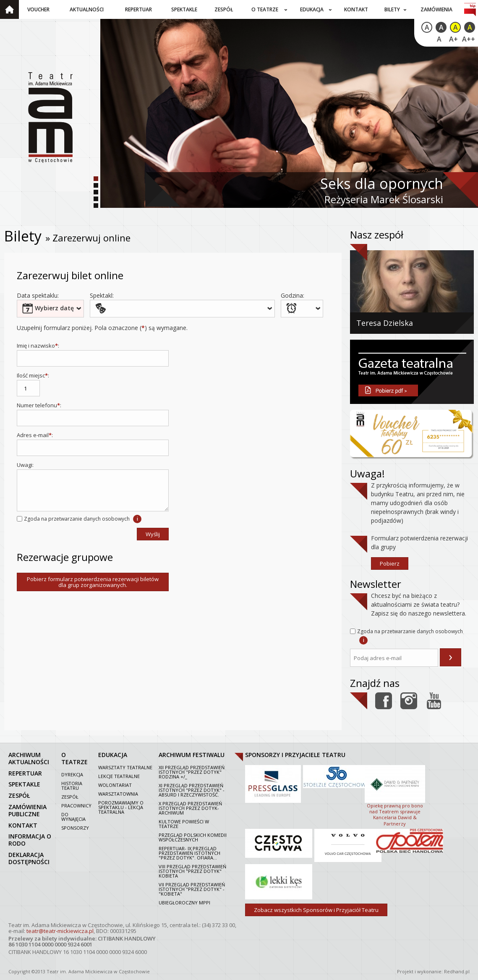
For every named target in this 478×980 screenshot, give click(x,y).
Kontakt (356, 9)
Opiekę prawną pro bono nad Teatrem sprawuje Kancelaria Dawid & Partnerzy (395, 795)
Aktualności (87, 9)
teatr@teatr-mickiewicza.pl (60, 931)
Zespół (224, 9)
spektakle (24, 784)
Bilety (392, 9)
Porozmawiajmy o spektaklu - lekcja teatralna (121, 807)
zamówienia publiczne (27, 810)
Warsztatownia (118, 794)
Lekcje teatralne (119, 776)
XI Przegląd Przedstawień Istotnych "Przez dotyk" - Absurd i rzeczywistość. (192, 790)
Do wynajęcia (73, 817)
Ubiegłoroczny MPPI (184, 903)
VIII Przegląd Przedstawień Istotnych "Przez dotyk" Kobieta (192, 871)
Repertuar (138, 9)
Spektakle (184, 9)
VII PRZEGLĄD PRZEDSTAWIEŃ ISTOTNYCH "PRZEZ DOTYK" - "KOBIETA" (192, 889)
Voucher (38, 9)
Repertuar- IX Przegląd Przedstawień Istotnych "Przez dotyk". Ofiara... (189, 853)
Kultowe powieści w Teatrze (184, 824)
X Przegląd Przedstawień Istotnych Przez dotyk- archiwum (190, 808)
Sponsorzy (75, 828)
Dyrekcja (72, 774)
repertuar (25, 773)
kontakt (23, 825)
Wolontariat (115, 785)
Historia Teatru (72, 786)
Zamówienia (436, 9)
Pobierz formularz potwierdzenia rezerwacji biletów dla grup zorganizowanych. (93, 582)
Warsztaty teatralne (125, 767)
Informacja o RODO (30, 840)
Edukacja (312, 9)
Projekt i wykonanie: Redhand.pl (433, 971)
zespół (19, 795)
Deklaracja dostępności (29, 858)
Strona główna (9, 9)
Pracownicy (76, 806)
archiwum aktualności (29, 758)
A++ (469, 39)
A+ (453, 39)
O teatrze (265, 9)
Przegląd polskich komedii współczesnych (193, 837)
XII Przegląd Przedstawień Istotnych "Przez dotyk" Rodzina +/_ (192, 772)
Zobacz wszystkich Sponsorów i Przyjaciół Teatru (316, 910)
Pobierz (390, 563)
